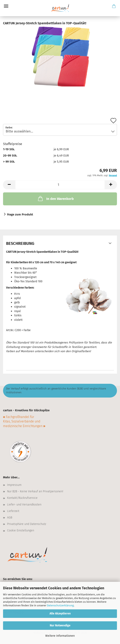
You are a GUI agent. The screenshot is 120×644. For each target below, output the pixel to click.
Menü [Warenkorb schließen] (6, 6)
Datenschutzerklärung (60, 605)
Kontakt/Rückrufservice (22, 498)
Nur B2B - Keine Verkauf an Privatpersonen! (35, 491)
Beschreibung (20, 243)
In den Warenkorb (55, 198)
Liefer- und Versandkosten (24, 505)
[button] (9, 185)
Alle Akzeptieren (60, 614)
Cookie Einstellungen (21, 530)
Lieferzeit (13, 511)
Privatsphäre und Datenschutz (27, 524)
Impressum (14, 485)
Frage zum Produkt (20, 214)
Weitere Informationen (60, 636)
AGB (10, 518)
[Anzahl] (60, 185)
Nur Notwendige (60, 625)
